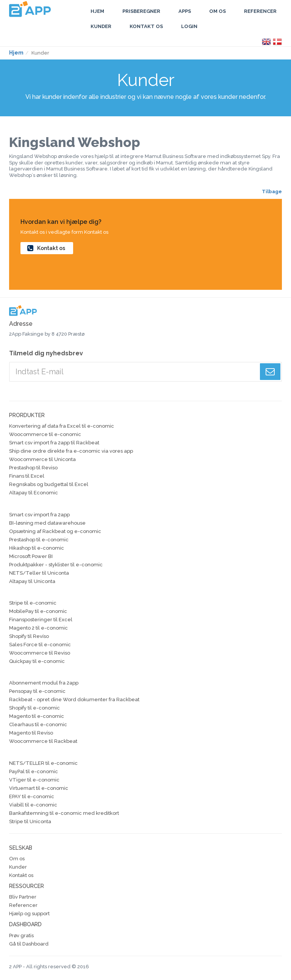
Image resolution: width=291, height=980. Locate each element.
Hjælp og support (29, 914)
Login (189, 26)
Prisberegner (141, 11)
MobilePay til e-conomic (38, 611)
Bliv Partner (23, 897)
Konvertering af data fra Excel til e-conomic (62, 426)
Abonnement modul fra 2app (44, 683)
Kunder (101, 26)
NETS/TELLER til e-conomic (43, 763)
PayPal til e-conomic (34, 771)
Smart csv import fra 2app (39, 515)
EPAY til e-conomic (32, 796)
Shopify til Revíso (29, 636)
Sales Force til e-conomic (40, 645)
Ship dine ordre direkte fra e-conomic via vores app (71, 451)
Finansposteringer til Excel (41, 620)
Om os (17, 859)
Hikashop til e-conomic (37, 548)
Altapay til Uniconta (32, 581)
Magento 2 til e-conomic (38, 628)
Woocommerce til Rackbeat (43, 741)
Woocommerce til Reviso (40, 653)
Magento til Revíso (31, 733)
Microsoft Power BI (31, 556)
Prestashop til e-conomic (39, 540)
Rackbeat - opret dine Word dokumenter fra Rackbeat (74, 699)
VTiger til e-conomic (34, 780)
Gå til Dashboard (29, 944)
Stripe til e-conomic (33, 603)
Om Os (217, 11)
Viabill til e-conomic (33, 805)
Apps (185, 11)
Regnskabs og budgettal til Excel (49, 484)
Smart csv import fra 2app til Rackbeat (54, 443)
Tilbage (272, 191)
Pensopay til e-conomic (37, 691)
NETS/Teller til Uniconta (39, 573)
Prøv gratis (21, 935)
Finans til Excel (27, 476)
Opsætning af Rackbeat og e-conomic (55, 531)
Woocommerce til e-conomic (45, 434)
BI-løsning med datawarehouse (47, 523)
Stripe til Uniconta (30, 821)
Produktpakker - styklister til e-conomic (56, 565)
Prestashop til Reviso (33, 468)
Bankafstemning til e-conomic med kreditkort (64, 813)
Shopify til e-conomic (34, 708)
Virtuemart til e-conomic (39, 788)
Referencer (260, 11)
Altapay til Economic (34, 493)
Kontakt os (146, 26)
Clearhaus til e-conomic (38, 724)
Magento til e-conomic (37, 716)
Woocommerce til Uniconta (42, 459)
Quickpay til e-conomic (37, 661)
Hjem (97, 11)
